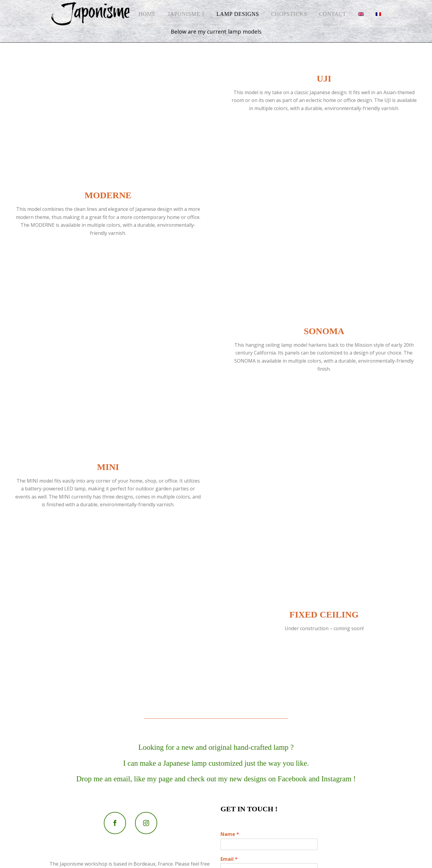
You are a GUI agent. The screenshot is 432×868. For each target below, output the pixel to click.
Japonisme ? (186, 14)
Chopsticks (289, 14)
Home (147, 14)
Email (229, 859)
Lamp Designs (238, 14)
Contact (333, 14)
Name (230, 834)
